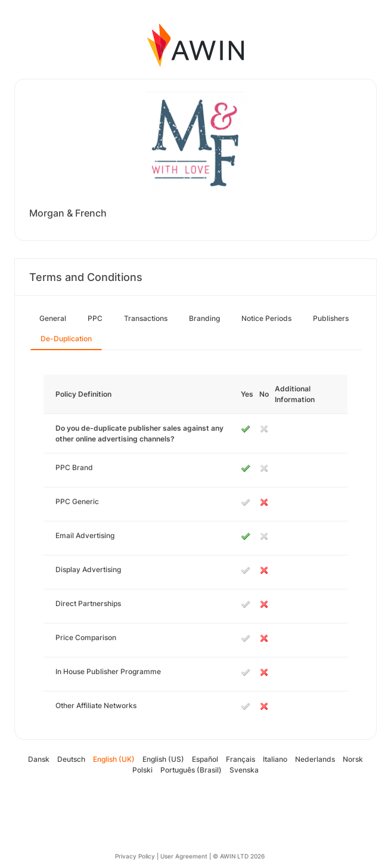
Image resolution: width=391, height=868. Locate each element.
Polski (142, 770)
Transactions (146, 318)
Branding (204, 318)
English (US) (163, 759)
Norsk (353, 759)
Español (205, 759)
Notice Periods (266, 318)
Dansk (39, 759)
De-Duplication (66, 339)
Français (241, 759)
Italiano (275, 759)
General (53, 318)
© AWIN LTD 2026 (239, 856)
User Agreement (184, 856)
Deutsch (71, 759)
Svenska (244, 770)
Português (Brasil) (191, 770)
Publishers (331, 318)
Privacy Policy (135, 856)
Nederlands (315, 759)
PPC (95, 318)
